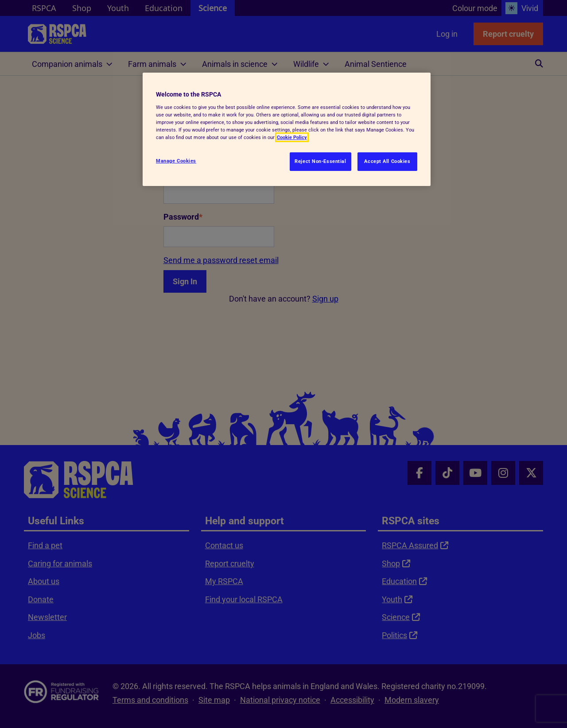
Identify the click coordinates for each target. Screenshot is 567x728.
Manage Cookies (176, 161)
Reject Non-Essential (320, 161)
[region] (287, 129)
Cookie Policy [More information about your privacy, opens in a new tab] (292, 137)
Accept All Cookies (387, 161)
